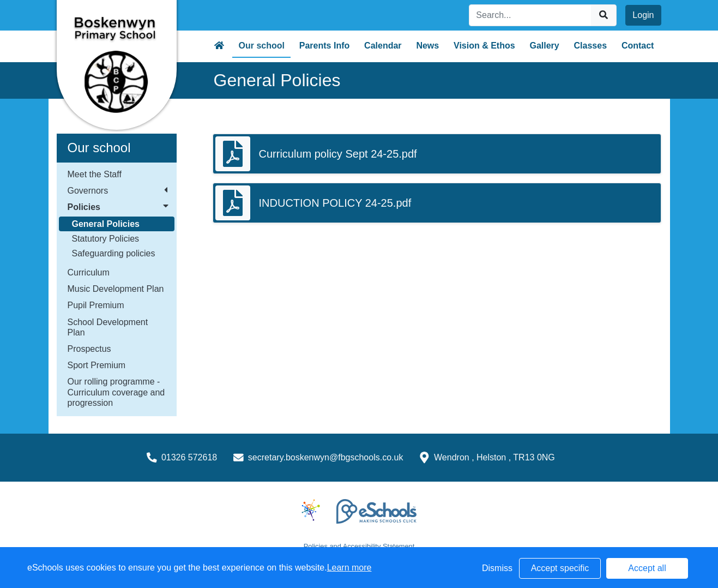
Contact (638, 46)
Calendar (383, 46)
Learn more (349, 568)
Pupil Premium (96, 305)
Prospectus (89, 349)
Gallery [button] (544, 46)
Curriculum (89, 272)
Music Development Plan (116, 289)
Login (643, 15)
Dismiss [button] (497, 568)
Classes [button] (591, 46)
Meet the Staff (95, 174)
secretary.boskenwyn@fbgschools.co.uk (326, 457)
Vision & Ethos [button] (484, 46)
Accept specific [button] (560, 568)
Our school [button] (262, 46)
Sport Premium (97, 365)
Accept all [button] (647, 568)
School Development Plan (108, 327)
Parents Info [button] (324, 46)
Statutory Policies (106, 239)
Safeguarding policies (114, 253)
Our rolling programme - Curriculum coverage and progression (116, 392)
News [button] (427, 46)
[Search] (530, 15)
